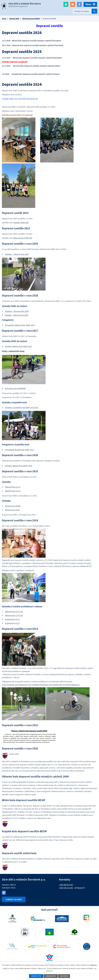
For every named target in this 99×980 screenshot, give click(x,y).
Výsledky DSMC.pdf (21, 223)
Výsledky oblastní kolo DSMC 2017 (18, 346)
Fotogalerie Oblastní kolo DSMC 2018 (20, 325)
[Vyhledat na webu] (85, 11)
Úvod (4, 19)
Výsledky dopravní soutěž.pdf (15, 62)
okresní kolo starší (12, 510)
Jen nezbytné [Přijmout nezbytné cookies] (51, 976)
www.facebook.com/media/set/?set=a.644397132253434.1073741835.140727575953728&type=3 (41, 685)
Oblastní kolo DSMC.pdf (23, 238)
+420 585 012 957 (66, 885)
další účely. (94, 965)
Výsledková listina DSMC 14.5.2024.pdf (17, 115)
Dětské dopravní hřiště (31, 19)
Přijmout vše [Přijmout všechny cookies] (36, 976)
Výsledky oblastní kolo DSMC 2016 (18, 466)
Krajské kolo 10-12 (12, 619)
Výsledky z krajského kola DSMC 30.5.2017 (22, 407)
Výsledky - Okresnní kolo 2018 (17, 311)
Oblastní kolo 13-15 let (14, 615)
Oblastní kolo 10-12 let (14, 612)
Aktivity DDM (14, 19)
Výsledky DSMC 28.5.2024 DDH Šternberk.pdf (20, 99)
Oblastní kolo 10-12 (13, 487)
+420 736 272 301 (66, 888)
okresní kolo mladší (13, 506)
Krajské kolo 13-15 (12, 623)
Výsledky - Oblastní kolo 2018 (17, 315)
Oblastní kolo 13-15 (13, 491)
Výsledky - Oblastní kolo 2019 (17, 254)
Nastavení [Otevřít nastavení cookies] (64, 976)
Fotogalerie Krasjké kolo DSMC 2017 (19, 450)
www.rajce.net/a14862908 (15, 388)
